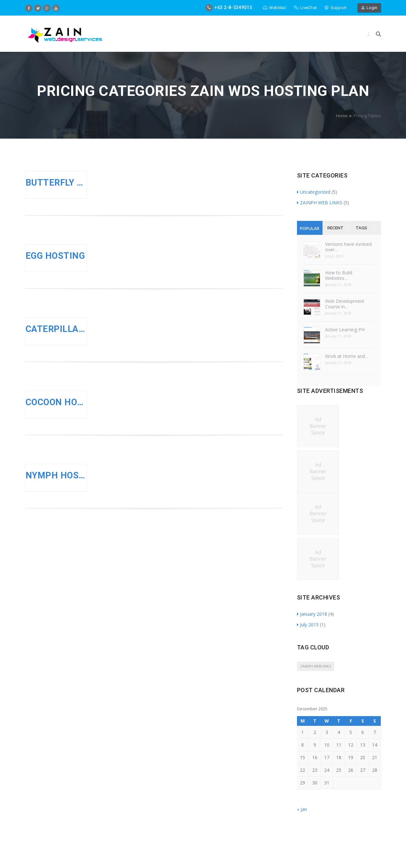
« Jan (302, 809)
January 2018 (312, 614)
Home (342, 116)
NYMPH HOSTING (56, 475)
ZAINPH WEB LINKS (320, 203)
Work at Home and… (347, 356)
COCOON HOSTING (56, 402)
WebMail (274, 8)
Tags (361, 228)
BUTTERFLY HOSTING (56, 183)
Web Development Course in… (345, 304)
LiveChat (305, 8)
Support (335, 8)
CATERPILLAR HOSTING (56, 329)
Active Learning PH (345, 330)
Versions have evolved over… (348, 247)
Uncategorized (314, 192)
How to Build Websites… (339, 275)
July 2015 (308, 625)
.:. (369, 34)
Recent (335, 228)
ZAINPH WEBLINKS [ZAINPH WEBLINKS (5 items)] (316, 666)
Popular (310, 228)
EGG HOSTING (55, 256)
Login (369, 8)
